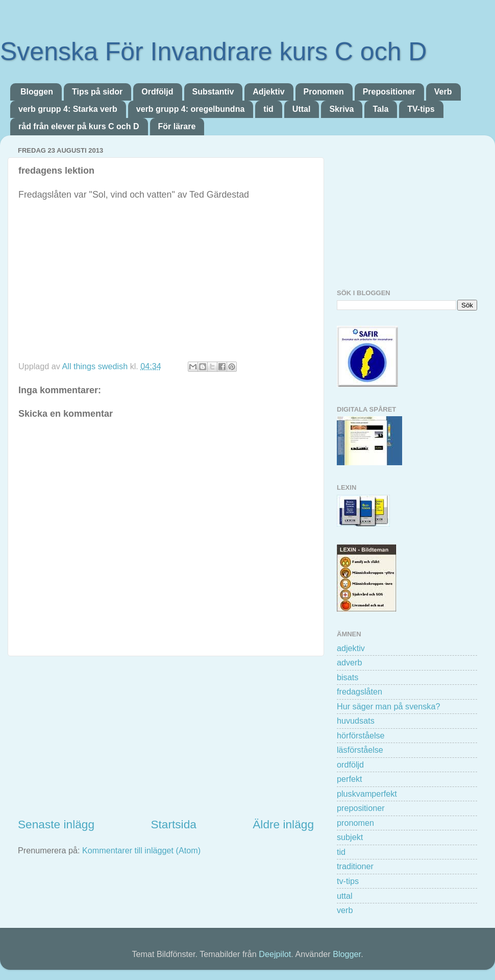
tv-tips (348, 881)
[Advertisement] (166, 736)
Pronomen (324, 92)
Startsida (173, 824)
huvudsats (356, 721)
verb (345, 910)
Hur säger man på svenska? (388, 706)
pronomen (355, 823)
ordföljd (350, 764)
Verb (443, 92)
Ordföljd (157, 92)
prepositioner (361, 808)
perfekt (350, 779)
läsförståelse (360, 750)
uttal (345, 896)
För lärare (177, 126)
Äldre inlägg (283, 824)
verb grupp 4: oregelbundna (190, 109)
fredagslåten (360, 691)
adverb (350, 662)
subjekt (350, 837)
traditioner (355, 866)
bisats (348, 677)
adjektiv (351, 648)
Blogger (347, 954)
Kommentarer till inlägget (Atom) (141, 850)
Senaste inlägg (56, 824)
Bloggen (37, 92)
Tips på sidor (97, 92)
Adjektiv (268, 92)
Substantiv (213, 92)
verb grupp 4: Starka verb (68, 109)
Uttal (302, 109)
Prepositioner (389, 92)
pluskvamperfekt (367, 794)
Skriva (341, 109)
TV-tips (421, 109)
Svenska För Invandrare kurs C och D (213, 52)
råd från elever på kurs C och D (79, 126)
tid (268, 109)
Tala (380, 109)
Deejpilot (275, 954)
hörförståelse (361, 735)
